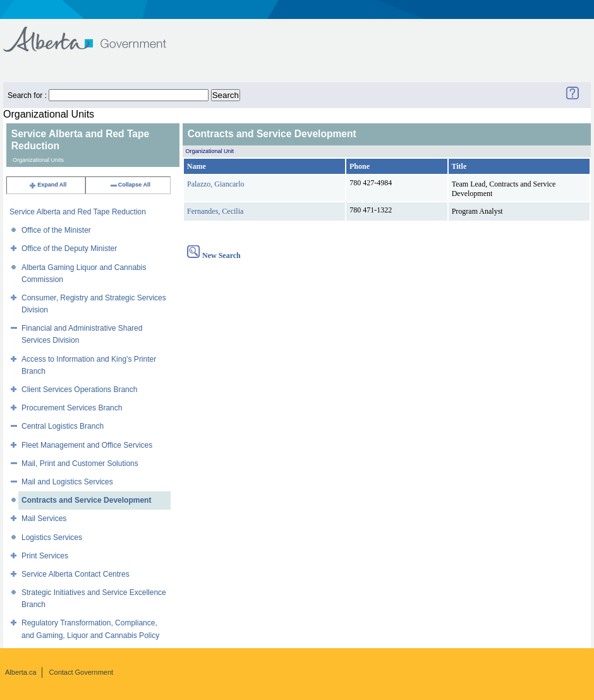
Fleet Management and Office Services (87, 445)
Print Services (45, 556)
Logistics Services (52, 537)
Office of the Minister (56, 230)
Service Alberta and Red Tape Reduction (78, 212)
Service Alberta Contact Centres (76, 574)
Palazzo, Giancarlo (216, 184)
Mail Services (44, 519)
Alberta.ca (21, 672)
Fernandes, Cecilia (215, 211)
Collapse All (130, 185)
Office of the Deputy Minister (69, 249)
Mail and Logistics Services (67, 482)
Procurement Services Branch (72, 408)
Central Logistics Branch (63, 426)
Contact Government (82, 672)
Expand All (47, 185)
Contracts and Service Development (86, 500)
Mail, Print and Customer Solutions (80, 464)
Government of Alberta (95, 33)
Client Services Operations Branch (79, 390)
